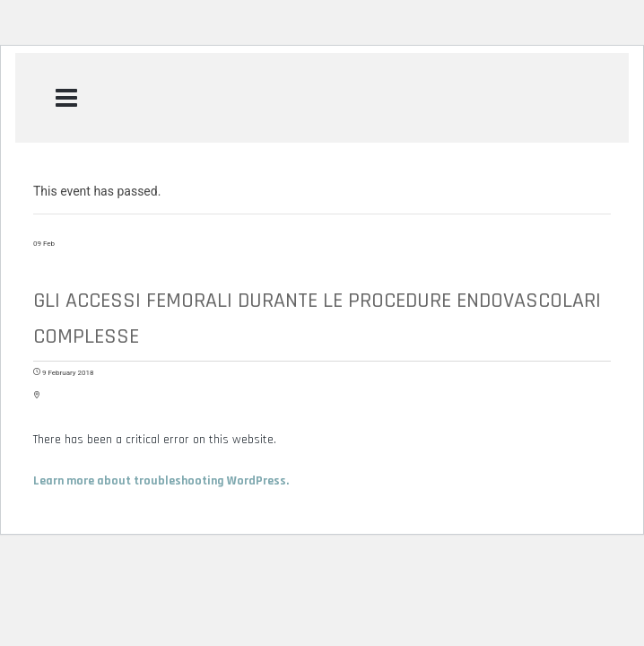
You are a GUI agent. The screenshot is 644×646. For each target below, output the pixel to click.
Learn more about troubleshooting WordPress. (161, 481)
